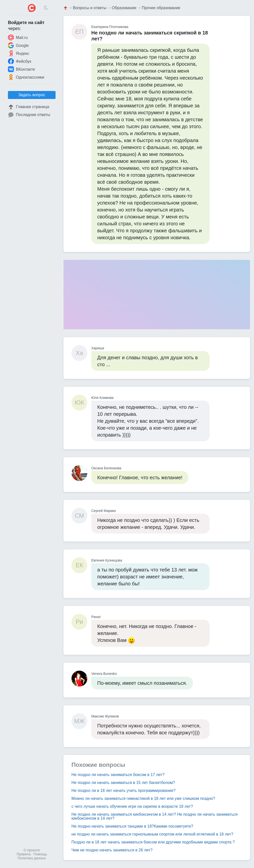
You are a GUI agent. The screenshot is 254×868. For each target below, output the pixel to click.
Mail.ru (18, 37)
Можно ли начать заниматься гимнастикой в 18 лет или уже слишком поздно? (143, 798)
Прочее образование (161, 8)
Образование (124, 8)
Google (18, 45)
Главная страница (29, 107)
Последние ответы (29, 115)
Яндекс (19, 53)
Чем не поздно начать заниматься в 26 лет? (112, 850)
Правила (24, 854)
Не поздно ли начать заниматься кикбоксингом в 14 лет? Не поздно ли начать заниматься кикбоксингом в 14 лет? (155, 816)
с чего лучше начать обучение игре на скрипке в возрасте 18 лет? (132, 806)
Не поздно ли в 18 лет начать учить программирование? (124, 791)
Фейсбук (20, 61)
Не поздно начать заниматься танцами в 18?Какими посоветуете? (132, 826)
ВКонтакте (21, 69)
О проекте (32, 850)
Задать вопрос (32, 95)
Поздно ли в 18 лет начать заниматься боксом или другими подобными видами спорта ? (153, 842)
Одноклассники (26, 77)
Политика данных (32, 858)
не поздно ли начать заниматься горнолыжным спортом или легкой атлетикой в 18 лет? (152, 834)
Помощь (40, 854)
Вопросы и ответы (90, 8)
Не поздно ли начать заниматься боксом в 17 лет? (118, 775)
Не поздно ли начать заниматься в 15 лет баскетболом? (123, 783)
